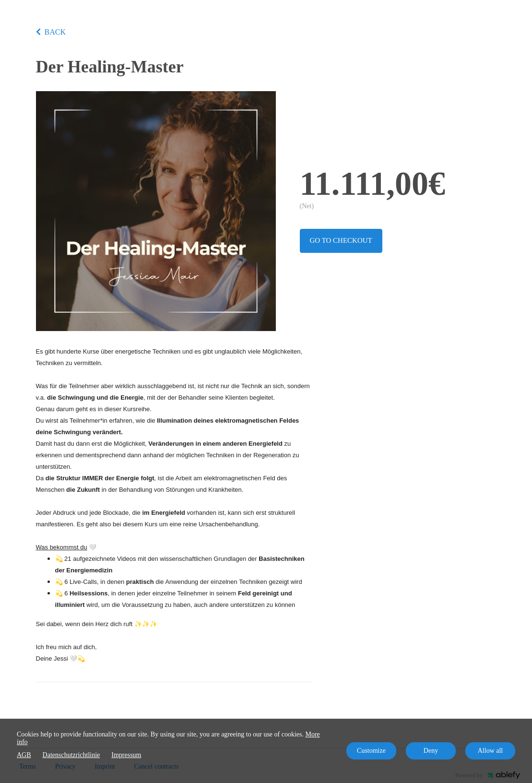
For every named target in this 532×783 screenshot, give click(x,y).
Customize (371, 751)
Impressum (126, 755)
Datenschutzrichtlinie (71, 755)
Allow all (491, 751)
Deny (431, 751)
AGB (24, 755)
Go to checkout (341, 240)
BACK (51, 32)
